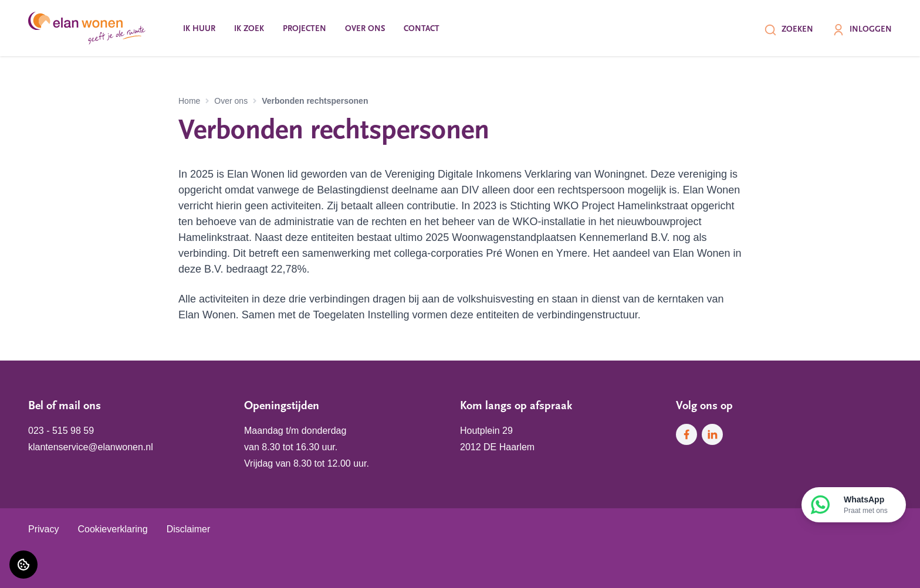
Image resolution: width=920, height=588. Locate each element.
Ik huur (199, 29)
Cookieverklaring (112, 529)
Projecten (305, 29)
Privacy (43, 529)
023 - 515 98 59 (61, 431)
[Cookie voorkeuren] (23, 565)
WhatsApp (866, 505)
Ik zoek (249, 29)
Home (189, 101)
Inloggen (862, 30)
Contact (422, 29)
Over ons (365, 29)
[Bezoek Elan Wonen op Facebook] (686, 434)
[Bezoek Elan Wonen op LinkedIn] (712, 434)
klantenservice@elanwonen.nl (91, 447)
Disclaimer (189, 529)
